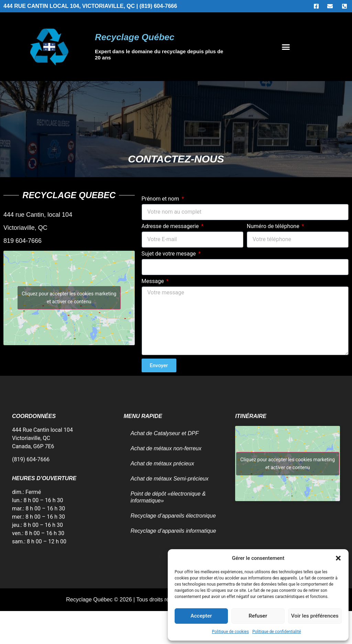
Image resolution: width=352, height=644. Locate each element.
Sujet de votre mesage (169, 254)
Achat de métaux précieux (162, 464)
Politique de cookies (230, 632)
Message (153, 281)
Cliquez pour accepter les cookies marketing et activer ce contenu (69, 298)
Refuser (258, 616)
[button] (338, 558)
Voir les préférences (315, 616)
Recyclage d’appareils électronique (173, 516)
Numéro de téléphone (274, 227)
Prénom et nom (161, 199)
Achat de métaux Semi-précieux (170, 479)
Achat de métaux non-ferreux (166, 448)
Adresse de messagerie (171, 227)
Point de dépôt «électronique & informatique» (168, 497)
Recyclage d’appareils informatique (173, 531)
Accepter (201, 616)
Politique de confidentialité (277, 632)
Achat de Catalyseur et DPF (165, 433)
